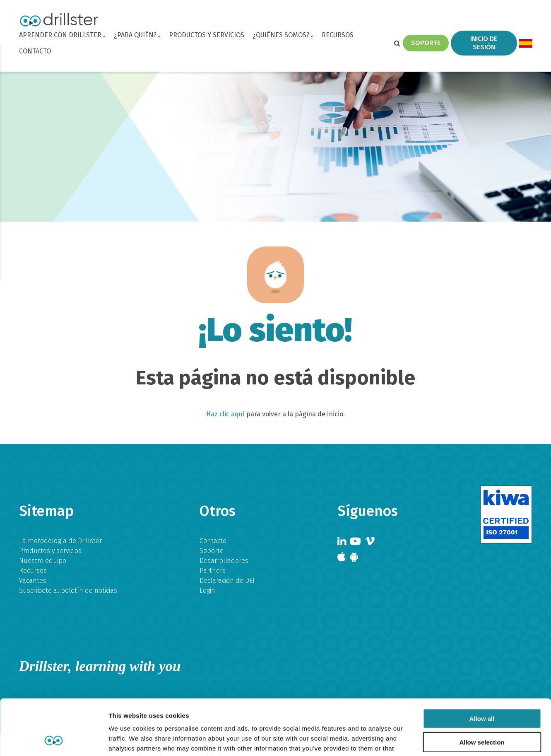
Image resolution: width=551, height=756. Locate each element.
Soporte (426, 43)
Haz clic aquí (225, 414)
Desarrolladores (224, 561)
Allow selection (482, 690)
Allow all (482, 666)
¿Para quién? (135, 35)
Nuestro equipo (43, 561)
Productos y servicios (207, 35)
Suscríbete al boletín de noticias (68, 591)
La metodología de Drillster (60, 541)
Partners (213, 571)
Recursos (338, 35)
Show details (434, 740)
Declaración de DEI (227, 581)
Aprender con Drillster (60, 35)
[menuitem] (526, 43)
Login (207, 591)
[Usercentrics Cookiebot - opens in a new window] (54, 740)
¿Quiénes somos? (281, 35)
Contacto (35, 51)
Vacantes (33, 581)
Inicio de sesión (484, 43)
